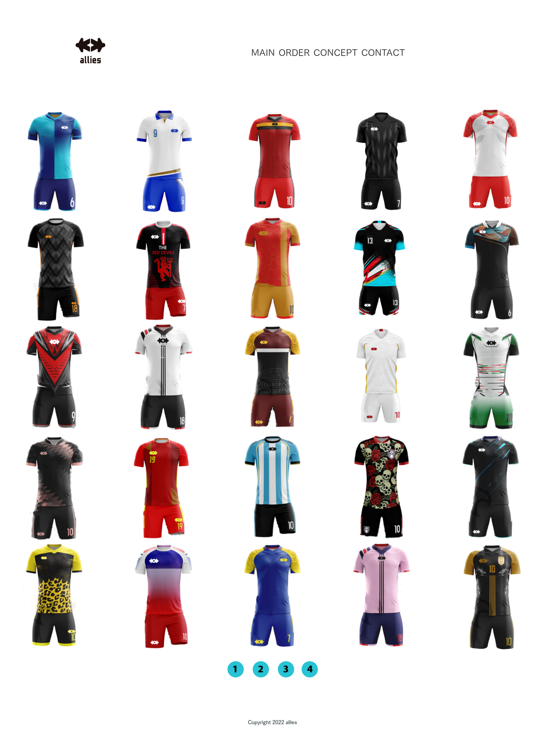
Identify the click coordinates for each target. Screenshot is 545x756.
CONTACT (383, 53)
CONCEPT (335, 53)
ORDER (294, 53)
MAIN (263, 53)
